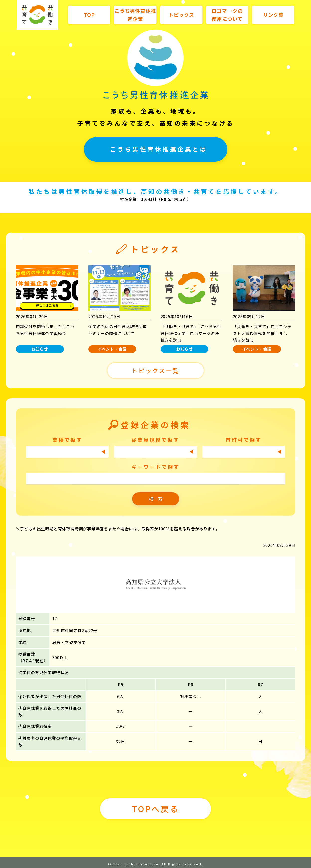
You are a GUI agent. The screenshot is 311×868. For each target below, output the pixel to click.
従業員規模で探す (155, 440)
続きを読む (171, 340)
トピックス (181, 15)
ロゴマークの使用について (227, 15)
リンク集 (273, 15)
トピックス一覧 (155, 370)
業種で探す (67, 440)
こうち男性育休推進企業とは (159, 149)
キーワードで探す (156, 467)
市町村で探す (244, 440)
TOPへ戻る (155, 809)
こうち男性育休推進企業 (135, 15)
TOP (89, 15)
